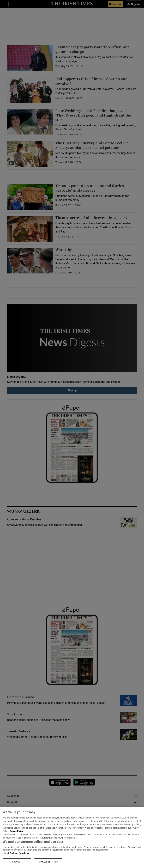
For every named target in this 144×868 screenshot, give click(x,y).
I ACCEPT (17, 862)
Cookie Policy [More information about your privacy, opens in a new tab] (16, 831)
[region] (72, 837)
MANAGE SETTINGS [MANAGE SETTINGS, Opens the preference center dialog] (48, 862)
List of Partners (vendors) (16, 853)
